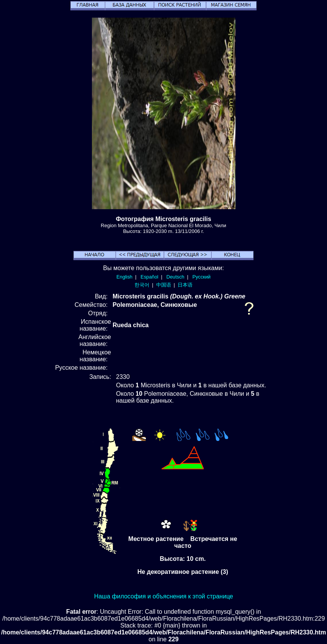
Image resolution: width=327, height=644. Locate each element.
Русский (202, 277)
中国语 (164, 285)
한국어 (142, 285)
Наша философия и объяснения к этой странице (164, 596)
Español (149, 277)
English (124, 277)
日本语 (185, 285)
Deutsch (175, 277)
